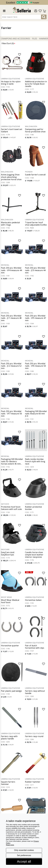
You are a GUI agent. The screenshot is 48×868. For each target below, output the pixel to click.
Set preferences (24, 855)
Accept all (24, 861)
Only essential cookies (24, 850)
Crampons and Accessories (16, 39)
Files (35, 39)
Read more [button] (10, 845)
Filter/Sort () (8, 43)
